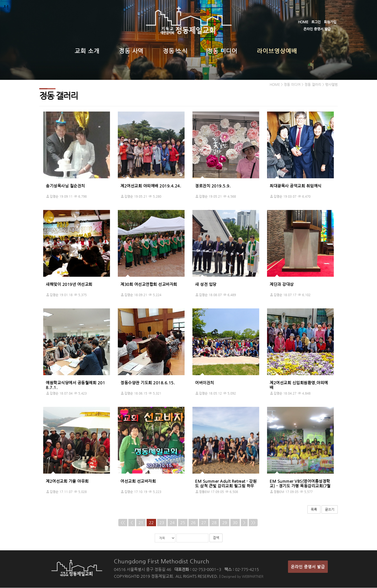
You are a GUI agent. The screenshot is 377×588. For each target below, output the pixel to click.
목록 (314, 510)
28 (214, 523)
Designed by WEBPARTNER (242, 577)
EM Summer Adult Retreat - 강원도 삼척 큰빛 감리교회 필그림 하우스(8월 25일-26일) (226, 486)
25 (183, 523)
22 (151, 523)
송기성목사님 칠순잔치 (65, 186)
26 (193, 523)
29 (225, 523)
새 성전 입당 (206, 284)
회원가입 (330, 22)
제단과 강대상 (282, 284)
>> (253, 523)
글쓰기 (330, 510)
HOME (303, 22)
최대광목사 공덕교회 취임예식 (296, 186)
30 (235, 523)
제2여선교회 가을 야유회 (67, 481)
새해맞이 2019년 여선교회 (69, 284)
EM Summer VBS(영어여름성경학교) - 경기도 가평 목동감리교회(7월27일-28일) (300, 486)
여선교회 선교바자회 (138, 481)
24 (172, 523)
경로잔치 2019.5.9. (213, 186)
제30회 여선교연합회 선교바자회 (149, 284)
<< (123, 523)
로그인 (316, 22)
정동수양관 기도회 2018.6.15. (148, 383)
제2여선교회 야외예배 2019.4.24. (151, 186)
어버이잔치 (205, 383)
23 (162, 523)
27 (204, 523)
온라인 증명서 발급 (317, 29)
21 (141, 523)
